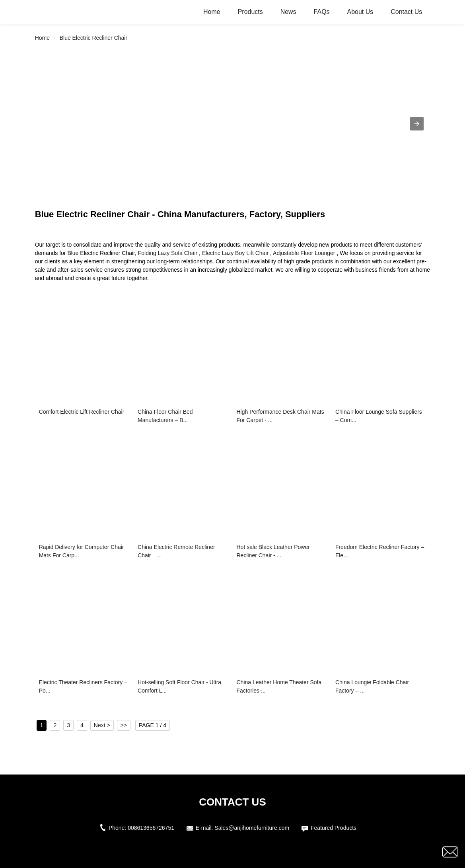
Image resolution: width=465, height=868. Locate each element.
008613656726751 (151, 828)
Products (250, 12)
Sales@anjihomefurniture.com (252, 828)
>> (124, 725)
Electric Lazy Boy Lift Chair (235, 253)
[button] (417, 124)
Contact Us (406, 12)
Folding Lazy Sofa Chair (168, 253)
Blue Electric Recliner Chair (93, 38)
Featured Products (334, 828)
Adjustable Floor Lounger (304, 253)
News (288, 12)
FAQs (322, 12)
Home (212, 12)
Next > (102, 725)
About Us (360, 12)
